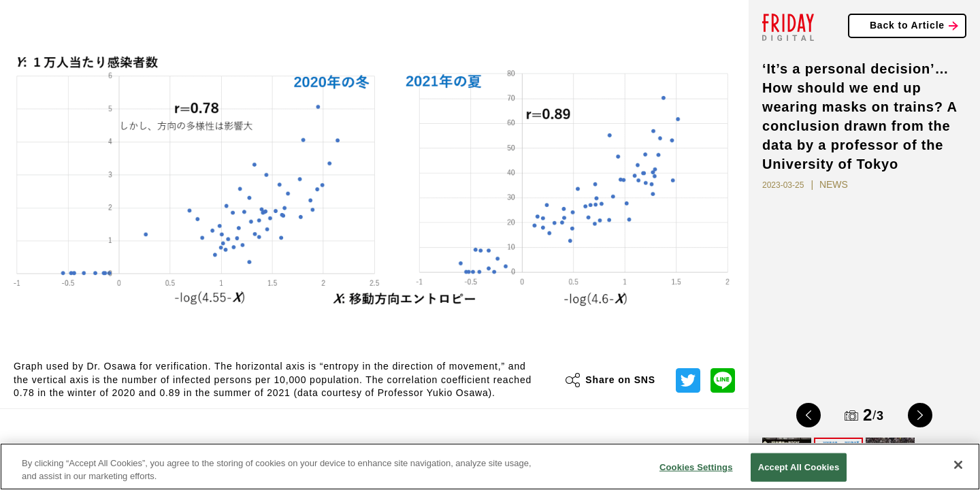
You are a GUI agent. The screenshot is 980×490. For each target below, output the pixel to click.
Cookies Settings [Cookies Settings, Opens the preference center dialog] (696, 467)
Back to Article (907, 25)
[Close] (958, 465)
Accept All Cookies (799, 467)
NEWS (834, 184)
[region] (490, 467)
